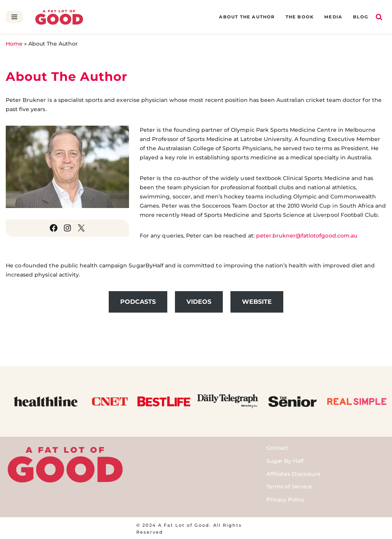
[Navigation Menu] (14, 17)
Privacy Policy (285, 499)
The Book (301, 17)
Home (14, 44)
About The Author (248, 17)
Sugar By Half (285, 460)
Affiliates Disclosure (293, 473)
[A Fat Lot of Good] (59, 17)
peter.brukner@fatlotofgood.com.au (305, 235)
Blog (361, 17)
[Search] (379, 17)
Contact (277, 447)
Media (334, 17)
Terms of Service (289, 486)
